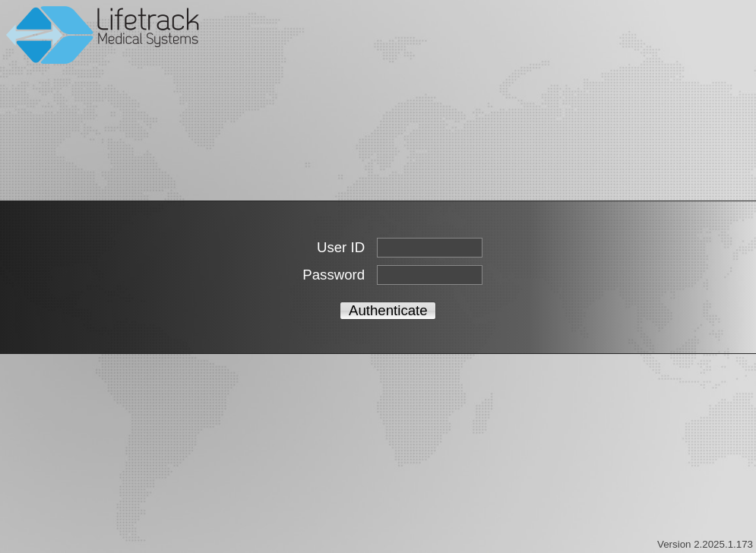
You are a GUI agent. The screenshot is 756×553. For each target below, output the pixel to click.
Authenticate (388, 310)
